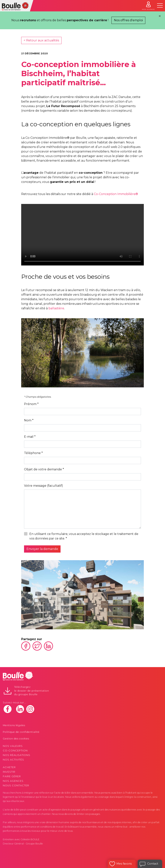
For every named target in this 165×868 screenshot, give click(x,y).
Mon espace (148, 9)
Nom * (29, 420)
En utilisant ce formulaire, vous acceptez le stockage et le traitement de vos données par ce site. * (84, 536)
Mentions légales (14, 725)
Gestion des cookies (16, 739)
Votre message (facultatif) (44, 486)
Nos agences (13, 781)
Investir (9, 772)
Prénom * (31, 404)
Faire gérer (12, 776)
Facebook (26, 646)
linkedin (20, 709)
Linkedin (48, 646)
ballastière (56, 308)
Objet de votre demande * (44, 469)
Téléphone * (33, 453)
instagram (30, 709)
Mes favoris (124, 864)
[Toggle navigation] (160, 6)
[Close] (160, 16)
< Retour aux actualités (41, 40)
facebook (8, 709)
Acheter (9, 767)
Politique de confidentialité (21, 732)
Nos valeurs (13, 746)
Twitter (37, 646)
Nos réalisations (17, 755)
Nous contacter (16, 785)
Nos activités (13, 760)
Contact (153, 864)
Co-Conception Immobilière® (116, 194)
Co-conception (15, 751)
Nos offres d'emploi (128, 20)
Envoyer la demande (42, 549)
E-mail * (30, 437)
